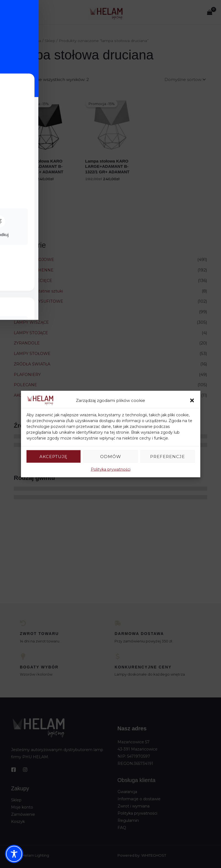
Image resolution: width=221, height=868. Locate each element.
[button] (192, 400)
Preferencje (167, 456)
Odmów (111, 456)
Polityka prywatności (111, 469)
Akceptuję (53, 456)
